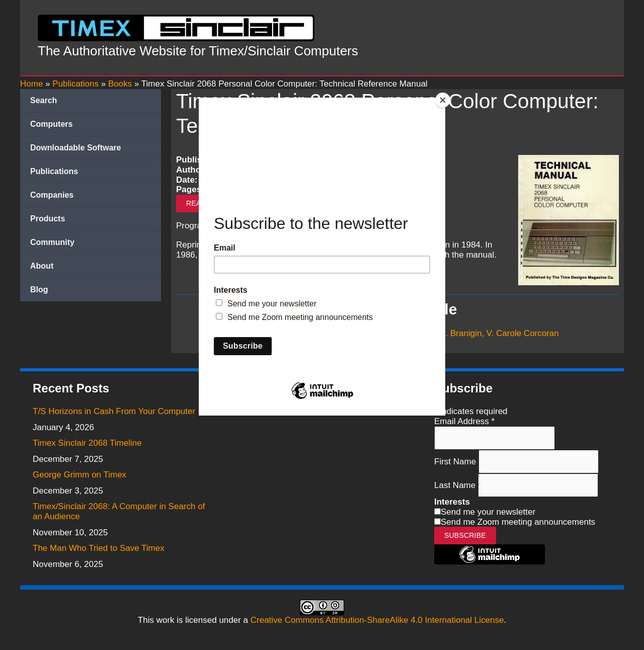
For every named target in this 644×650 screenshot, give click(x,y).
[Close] (443, 100)
